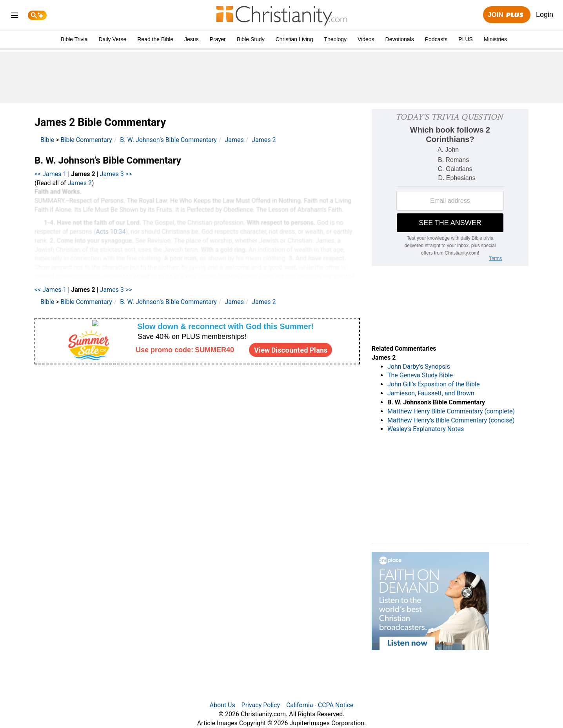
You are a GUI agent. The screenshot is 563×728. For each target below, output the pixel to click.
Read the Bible (155, 39)
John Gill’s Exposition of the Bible (433, 384)
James (234, 140)
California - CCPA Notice (320, 705)
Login (545, 15)
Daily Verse (112, 39)
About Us (222, 705)
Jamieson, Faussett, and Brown (431, 393)
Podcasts (436, 39)
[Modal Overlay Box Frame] (197, 341)
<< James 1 (51, 174)
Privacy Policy (261, 705)
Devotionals (400, 39)
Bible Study (251, 39)
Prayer (218, 39)
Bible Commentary (86, 140)
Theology (335, 39)
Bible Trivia (74, 39)
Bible (47, 140)
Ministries (495, 39)
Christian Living (294, 39)
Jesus (192, 39)
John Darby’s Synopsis (419, 367)
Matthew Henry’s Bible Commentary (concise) (451, 420)
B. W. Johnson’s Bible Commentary (168, 140)
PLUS (466, 39)
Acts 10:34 (111, 232)
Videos (366, 39)
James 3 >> (116, 174)
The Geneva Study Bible (420, 375)
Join (507, 15)
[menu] (15, 17)
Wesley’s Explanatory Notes (426, 429)
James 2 (264, 140)
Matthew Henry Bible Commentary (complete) (451, 411)
